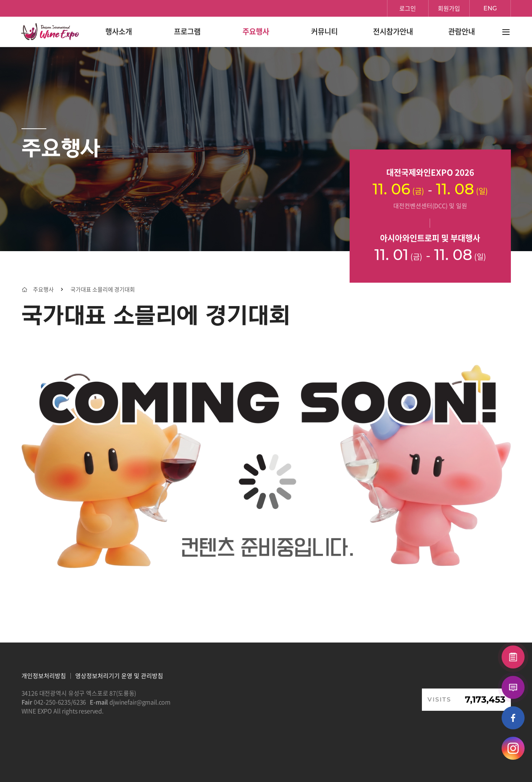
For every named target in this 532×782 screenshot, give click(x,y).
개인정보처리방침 (44, 676)
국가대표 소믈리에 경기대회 (103, 290)
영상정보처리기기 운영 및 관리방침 (119, 676)
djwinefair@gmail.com (140, 702)
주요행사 (43, 290)
